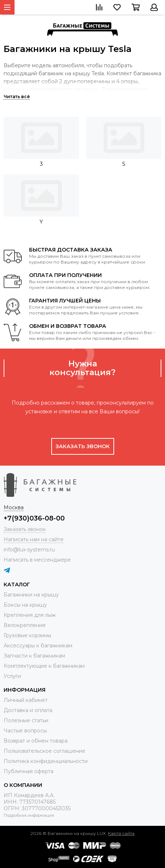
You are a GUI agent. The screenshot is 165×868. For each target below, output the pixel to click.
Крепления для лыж (30, 615)
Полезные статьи (26, 720)
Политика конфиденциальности (46, 761)
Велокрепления (25, 625)
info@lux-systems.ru (29, 550)
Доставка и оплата (28, 710)
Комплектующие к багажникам (44, 666)
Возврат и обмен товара (36, 741)
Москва (14, 507)
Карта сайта (121, 833)
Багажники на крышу (31, 595)
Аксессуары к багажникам (38, 646)
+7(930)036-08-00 (34, 518)
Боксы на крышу (25, 605)
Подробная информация (29, 815)
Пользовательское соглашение (45, 751)
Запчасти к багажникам (34, 656)
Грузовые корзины (27, 635)
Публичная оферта (29, 771)
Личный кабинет (26, 700)
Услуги (12, 676)
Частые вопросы (25, 731)
